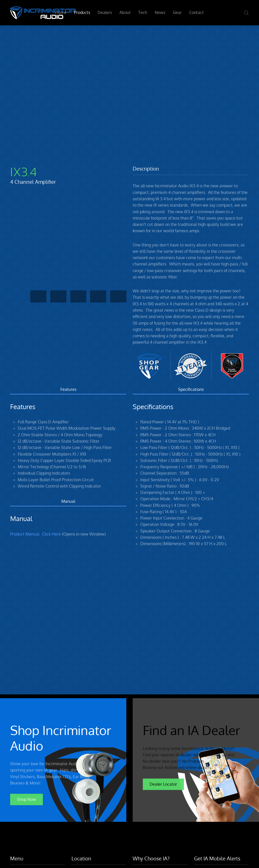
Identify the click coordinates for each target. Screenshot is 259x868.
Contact (196, 12)
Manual (68, 501)
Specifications (191, 389)
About (125, 12)
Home (61, 12)
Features (68, 389)
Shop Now (27, 798)
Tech (143, 12)
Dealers (105, 12)
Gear (177, 12)
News (160, 12)
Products (82, 12)
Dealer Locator (163, 783)
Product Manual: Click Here (36, 534)
